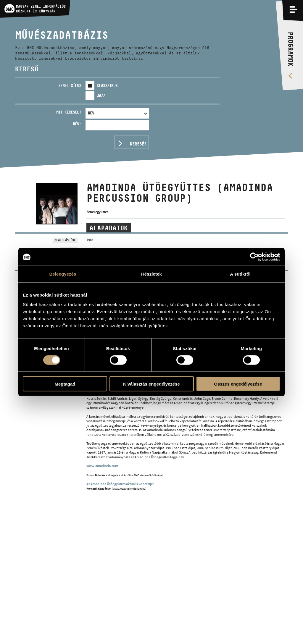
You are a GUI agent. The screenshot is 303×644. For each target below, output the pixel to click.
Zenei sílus (70, 85)
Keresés (138, 144)
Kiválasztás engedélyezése (151, 384)
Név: (77, 124)
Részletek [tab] (151, 274)
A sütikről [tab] (240, 274)
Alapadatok (109, 228)
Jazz (101, 96)
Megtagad (65, 384)
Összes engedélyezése (238, 384)
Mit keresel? (69, 112)
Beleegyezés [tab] (63, 274)
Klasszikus (107, 85)
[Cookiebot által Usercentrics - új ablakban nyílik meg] (254, 257)
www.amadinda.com (102, 466)
